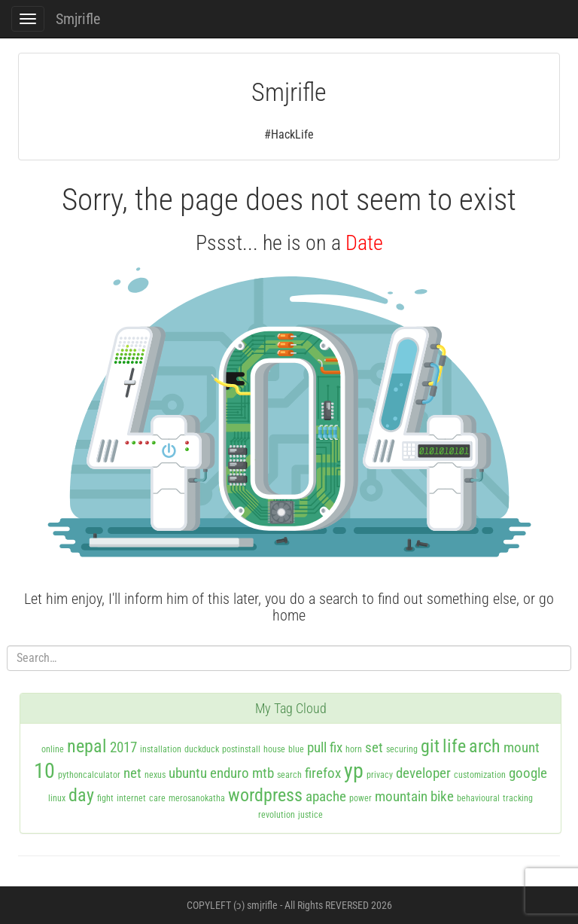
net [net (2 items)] (132, 773)
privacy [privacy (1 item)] (380, 775)
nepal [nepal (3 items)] (87, 746)
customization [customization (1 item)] (480, 775)
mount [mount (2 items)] (522, 747)
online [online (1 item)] (53, 749)
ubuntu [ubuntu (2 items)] (188, 773)
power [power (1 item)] (360, 798)
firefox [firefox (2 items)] (323, 773)
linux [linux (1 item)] (57, 798)
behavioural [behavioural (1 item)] (478, 798)
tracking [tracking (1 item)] (518, 798)
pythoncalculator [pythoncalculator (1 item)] (89, 775)
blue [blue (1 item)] (296, 749)
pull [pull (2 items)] (317, 747)
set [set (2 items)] (374, 747)
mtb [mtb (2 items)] (263, 773)
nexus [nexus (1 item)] (155, 775)
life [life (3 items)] (454, 746)
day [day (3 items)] (81, 795)
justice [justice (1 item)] (310, 815)
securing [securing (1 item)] (402, 749)
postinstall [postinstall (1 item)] (241, 749)
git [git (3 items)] (430, 746)
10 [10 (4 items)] (44, 771)
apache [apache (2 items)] (326, 796)
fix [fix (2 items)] (336, 747)
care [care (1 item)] (157, 798)
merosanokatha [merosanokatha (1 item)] (197, 798)
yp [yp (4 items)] (354, 771)
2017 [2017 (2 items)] (123, 747)
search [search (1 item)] (289, 775)
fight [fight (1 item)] (105, 798)
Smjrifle (78, 19)
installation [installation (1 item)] (161, 749)
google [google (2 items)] (528, 773)
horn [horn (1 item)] (354, 749)
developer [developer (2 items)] (423, 773)
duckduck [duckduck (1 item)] (202, 749)
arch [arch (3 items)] (485, 746)
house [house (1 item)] (274, 749)
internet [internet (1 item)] (131, 798)
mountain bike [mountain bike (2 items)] (414, 796)
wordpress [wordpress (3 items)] (265, 795)
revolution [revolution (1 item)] (277, 815)
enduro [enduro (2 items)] (230, 773)
